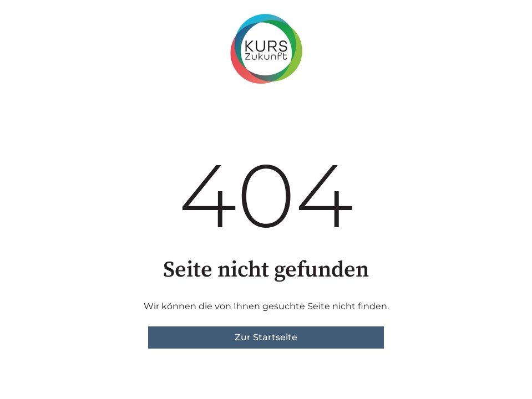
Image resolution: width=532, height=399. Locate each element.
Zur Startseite (266, 337)
